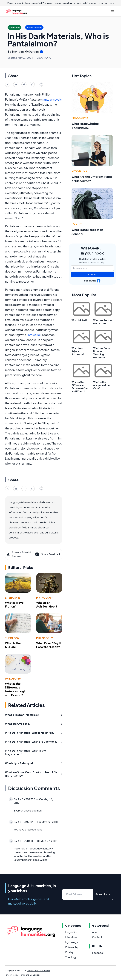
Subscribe (92, 274)
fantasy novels (52, 99)
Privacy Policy (11, 975)
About (96, 932)
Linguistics (79, 171)
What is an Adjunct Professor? (78, 351)
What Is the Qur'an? (13, 645)
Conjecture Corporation (38, 971)
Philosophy (45, 638)
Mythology (45, 598)
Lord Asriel (34, 335)
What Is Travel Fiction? (15, 605)
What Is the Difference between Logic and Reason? (16, 689)
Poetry (77, 224)
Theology (12, 638)
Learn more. (109, 3)
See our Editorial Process (19, 554)
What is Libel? (79, 320)
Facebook (98, 953)
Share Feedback (48, 554)
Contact (97, 937)
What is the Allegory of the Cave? (102, 385)
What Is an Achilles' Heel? (47, 605)
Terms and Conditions (30, 975)
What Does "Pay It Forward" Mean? (49, 645)
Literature (12, 598)
